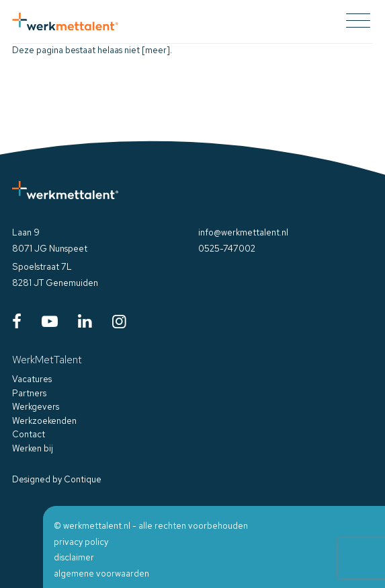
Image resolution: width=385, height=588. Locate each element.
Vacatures (32, 379)
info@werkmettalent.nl (243, 232)
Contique (83, 479)
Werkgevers (36, 407)
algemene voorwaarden (101, 574)
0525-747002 (227, 249)
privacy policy (81, 542)
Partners (29, 393)
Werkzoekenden (44, 421)
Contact (29, 434)
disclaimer (74, 557)
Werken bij (33, 448)
